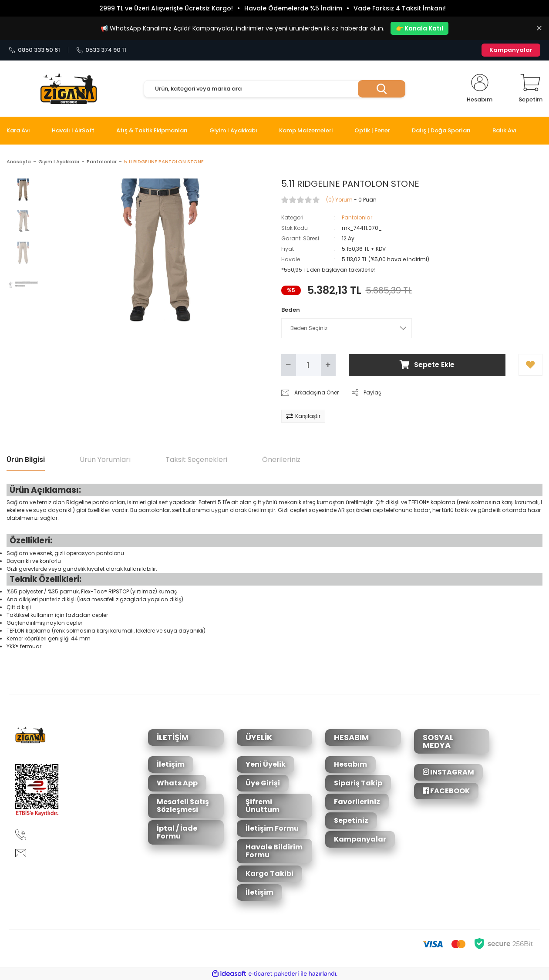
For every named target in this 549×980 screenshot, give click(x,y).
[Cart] (530, 89)
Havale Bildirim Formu (274, 851)
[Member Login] (480, 89)
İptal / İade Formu (177, 832)
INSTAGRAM (448, 772)
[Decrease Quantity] (289, 365)
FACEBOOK (446, 791)
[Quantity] (308, 365)
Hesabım (350, 764)
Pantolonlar (357, 217)
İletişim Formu (272, 828)
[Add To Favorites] (530, 365)
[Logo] (69, 89)
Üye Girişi (263, 783)
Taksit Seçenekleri (196, 460)
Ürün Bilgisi (26, 460)
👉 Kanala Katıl (419, 28)
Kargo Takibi (269, 874)
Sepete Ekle (427, 365)
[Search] (274, 89)
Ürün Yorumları (105, 460)
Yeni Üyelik (266, 764)
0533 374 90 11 (101, 50)
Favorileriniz (357, 802)
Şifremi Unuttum (263, 806)
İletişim (171, 764)
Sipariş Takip (358, 783)
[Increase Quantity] (328, 365)
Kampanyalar (511, 50)
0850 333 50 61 (34, 50)
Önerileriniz (281, 460)
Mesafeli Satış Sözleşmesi (183, 806)
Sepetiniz (351, 820)
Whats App (177, 783)
